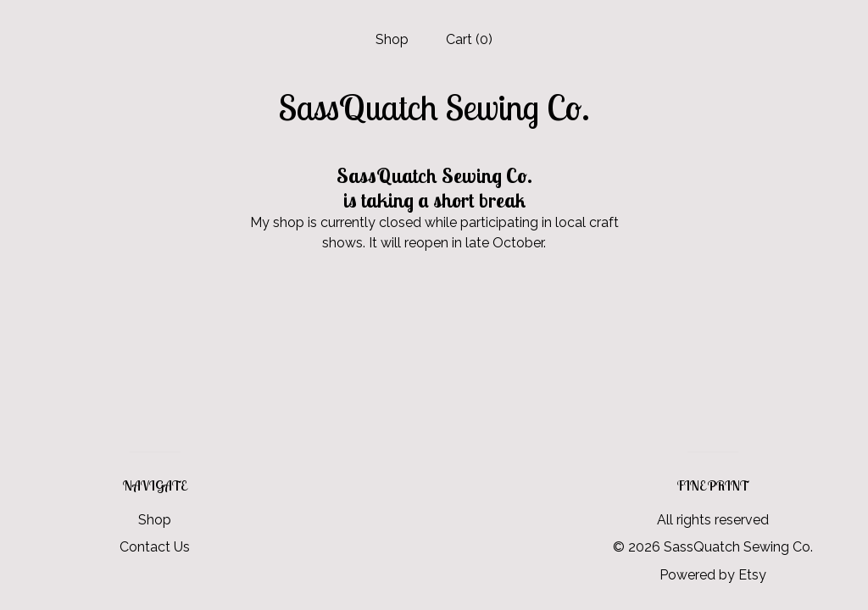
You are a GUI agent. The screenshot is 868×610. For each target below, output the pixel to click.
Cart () (469, 39)
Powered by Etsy (713, 575)
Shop (392, 39)
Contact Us (155, 547)
